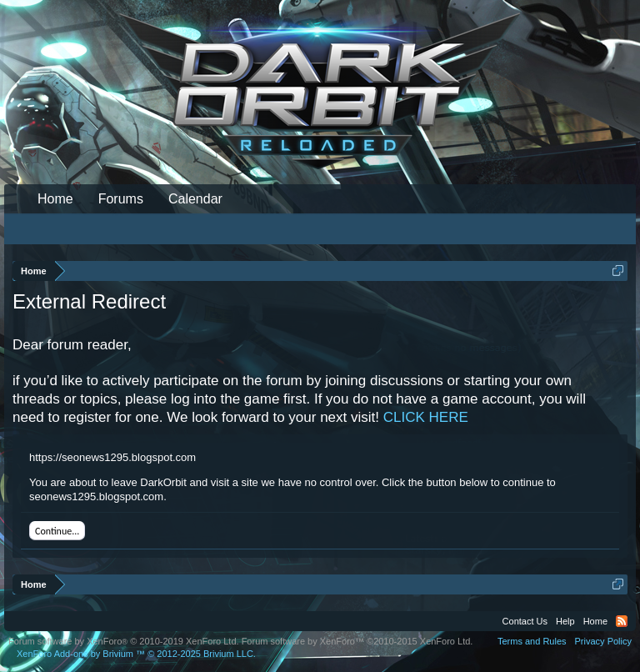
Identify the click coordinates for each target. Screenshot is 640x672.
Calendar (195, 199)
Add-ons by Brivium (136, 654)
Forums (121, 199)
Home (55, 199)
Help (565, 621)
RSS (622, 621)
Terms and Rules (532, 641)
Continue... (57, 531)
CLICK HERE (426, 417)
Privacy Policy (603, 641)
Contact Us (525, 621)
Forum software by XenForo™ (357, 641)
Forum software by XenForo (124, 641)
